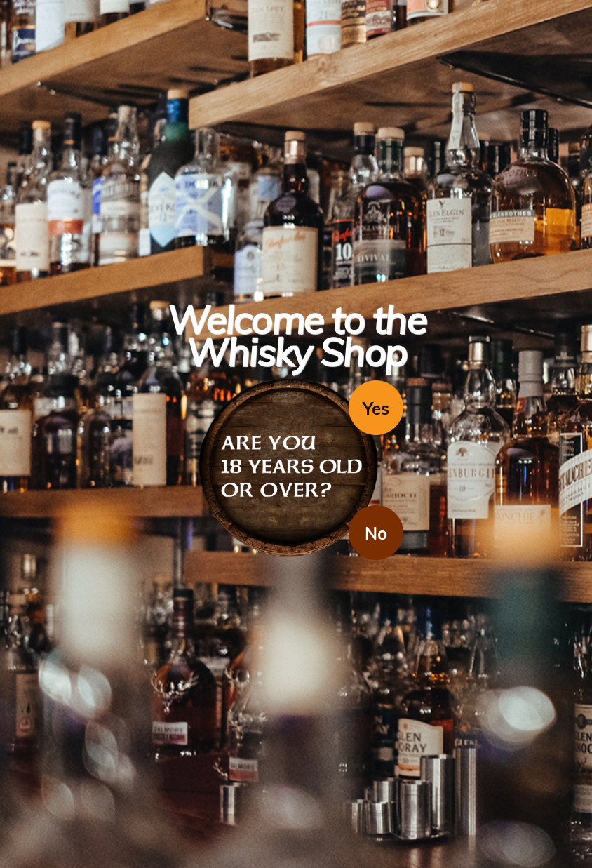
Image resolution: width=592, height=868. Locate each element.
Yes (376, 408)
